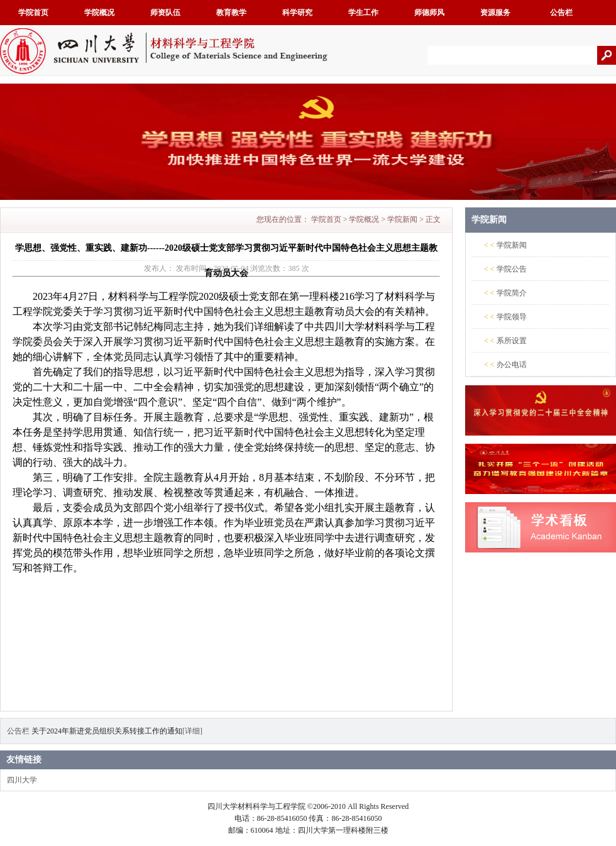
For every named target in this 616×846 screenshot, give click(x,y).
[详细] (192, 731)
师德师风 (429, 13)
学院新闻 (402, 219)
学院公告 (512, 269)
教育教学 (231, 13)
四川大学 (22, 780)
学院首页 (33, 13)
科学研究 (297, 13)
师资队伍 (165, 13)
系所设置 (512, 341)
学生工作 (363, 13)
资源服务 (495, 13)
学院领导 (512, 317)
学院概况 (99, 13)
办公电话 (512, 365)
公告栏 (561, 13)
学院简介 (512, 293)
